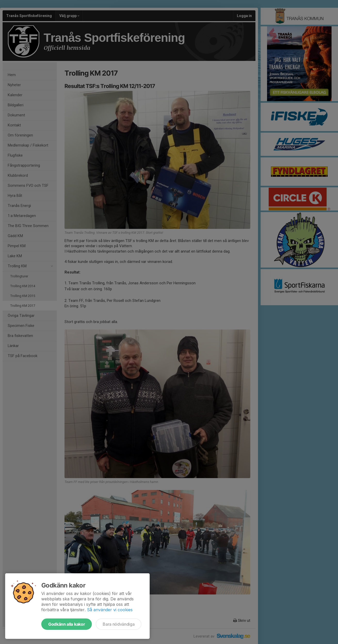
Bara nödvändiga (119, 624)
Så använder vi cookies (110, 610)
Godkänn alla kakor (67, 624)
